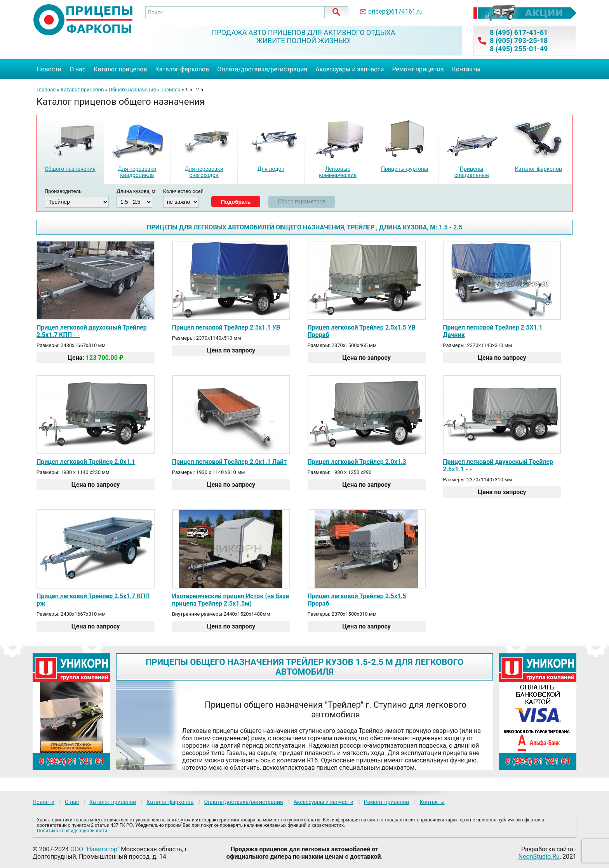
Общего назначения (132, 89)
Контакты (466, 69)
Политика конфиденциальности (72, 831)
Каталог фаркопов (182, 69)
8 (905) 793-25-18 (519, 41)
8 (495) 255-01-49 (519, 49)
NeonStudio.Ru (539, 857)
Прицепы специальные (472, 172)
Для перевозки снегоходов (204, 172)
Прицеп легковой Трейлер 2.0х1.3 (357, 462)
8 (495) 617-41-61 (519, 32)
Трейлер (171, 89)
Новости (49, 69)
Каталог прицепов (120, 69)
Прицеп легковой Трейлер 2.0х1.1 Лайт (229, 462)
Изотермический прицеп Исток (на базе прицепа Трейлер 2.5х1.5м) (231, 600)
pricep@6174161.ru (395, 11)
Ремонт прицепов (418, 69)
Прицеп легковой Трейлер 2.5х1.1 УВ (226, 327)
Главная (46, 89)
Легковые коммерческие (338, 172)
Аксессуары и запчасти (350, 69)
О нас (77, 69)
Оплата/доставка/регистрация (262, 69)
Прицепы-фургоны (405, 169)
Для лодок (271, 169)
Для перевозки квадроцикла (137, 172)
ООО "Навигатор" (95, 849)
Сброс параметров (302, 201)
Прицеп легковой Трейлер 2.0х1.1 (86, 462)
